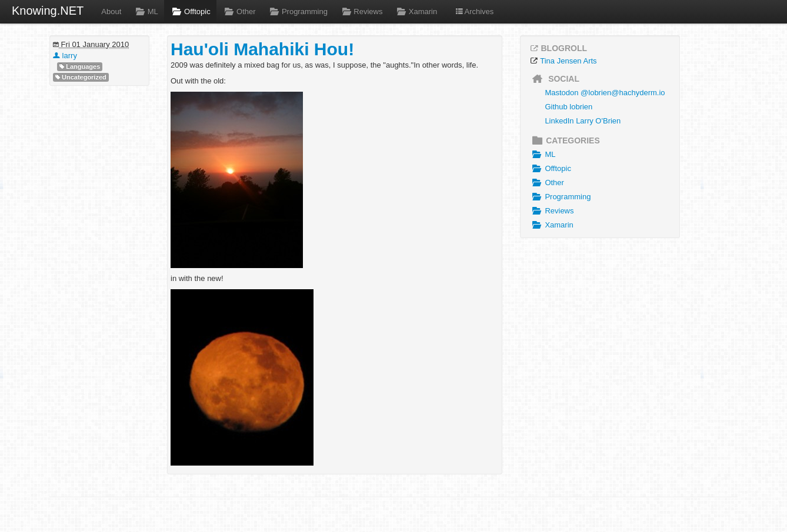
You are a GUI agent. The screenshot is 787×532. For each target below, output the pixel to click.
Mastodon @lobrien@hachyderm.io (605, 93)
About (111, 11)
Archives (474, 11)
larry (65, 56)
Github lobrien (568, 107)
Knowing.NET (48, 11)
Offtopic (190, 11)
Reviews (361, 11)
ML (145, 11)
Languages (80, 67)
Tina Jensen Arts (568, 61)
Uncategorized (81, 77)
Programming (298, 11)
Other (239, 11)
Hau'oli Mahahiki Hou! (262, 49)
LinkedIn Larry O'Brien (583, 121)
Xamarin (416, 11)
